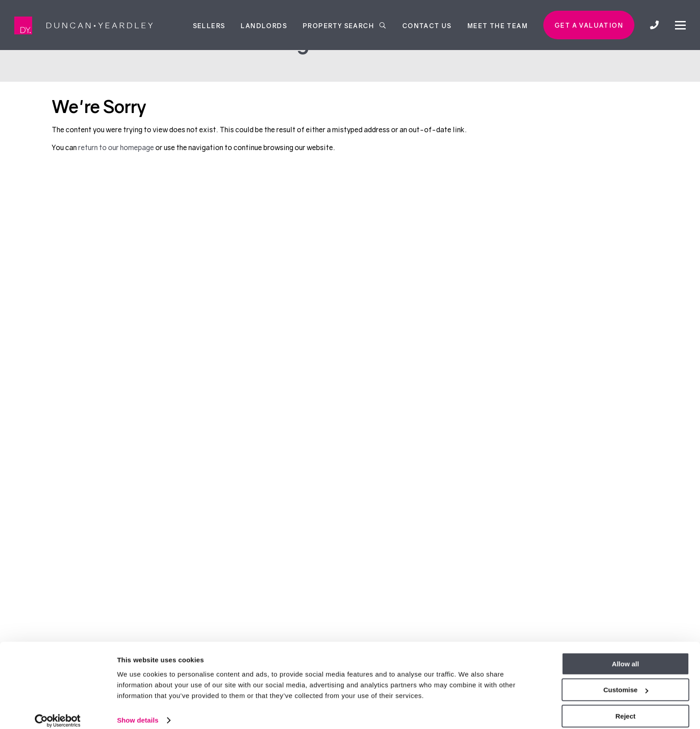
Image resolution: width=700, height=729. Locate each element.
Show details (138, 711)
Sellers (209, 25)
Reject (625, 707)
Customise (626, 681)
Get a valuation (589, 25)
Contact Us (427, 25)
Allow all (626, 655)
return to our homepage (117, 147)
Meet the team (498, 25)
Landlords (264, 25)
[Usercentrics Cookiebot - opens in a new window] (58, 712)
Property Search (345, 25)
